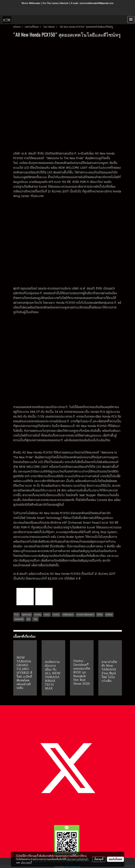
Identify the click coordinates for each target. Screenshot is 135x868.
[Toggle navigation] (131, 20)
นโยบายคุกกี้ (26, 862)
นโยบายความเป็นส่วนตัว (78, 859)
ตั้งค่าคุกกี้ (99, 859)
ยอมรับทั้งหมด (115, 859)
